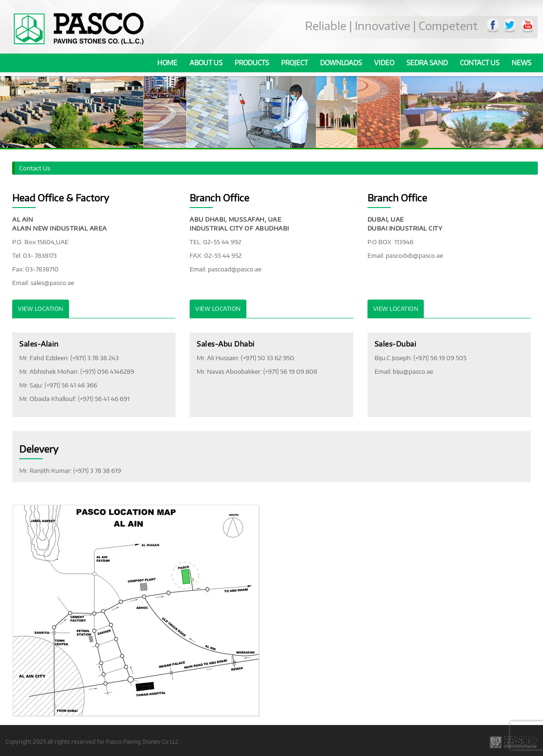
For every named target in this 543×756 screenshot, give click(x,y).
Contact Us (480, 63)
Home (167, 63)
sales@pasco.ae (52, 283)
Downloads (341, 63)
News (521, 63)
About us (206, 63)
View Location (41, 309)
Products (252, 63)
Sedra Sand (427, 63)
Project (294, 63)
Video (384, 63)
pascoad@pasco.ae (235, 269)
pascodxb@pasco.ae (414, 255)
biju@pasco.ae (413, 371)
